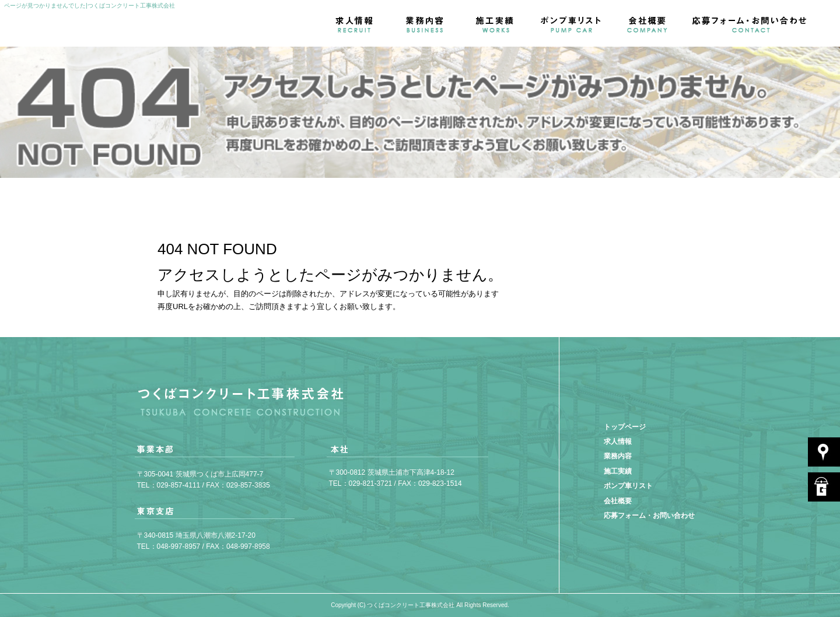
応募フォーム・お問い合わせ (761, 23)
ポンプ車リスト (572, 23)
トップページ (625, 427)
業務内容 (426, 23)
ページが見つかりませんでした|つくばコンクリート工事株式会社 (90, 6)
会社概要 (647, 23)
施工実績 (496, 23)
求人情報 (356, 23)
